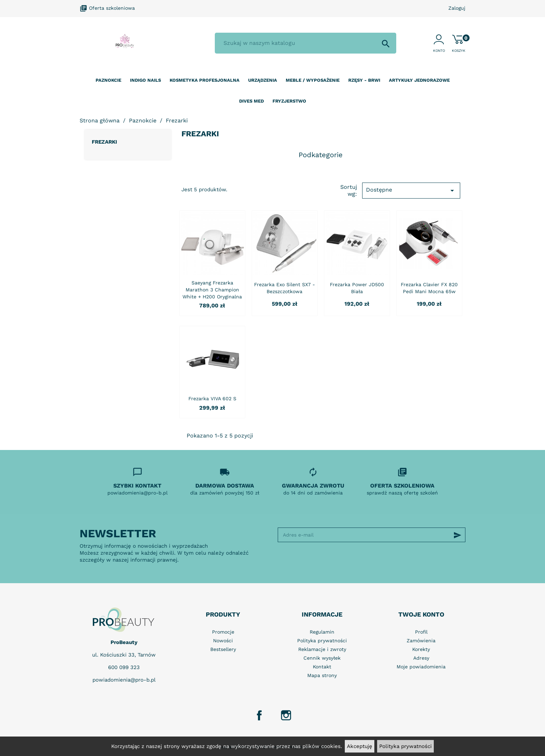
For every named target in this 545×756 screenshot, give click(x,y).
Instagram (286, 715)
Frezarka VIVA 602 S (212, 399)
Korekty (421, 649)
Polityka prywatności (405, 746)
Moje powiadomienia (421, 667)
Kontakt (322, 667)
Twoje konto (421, 614)
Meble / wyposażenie (313, 80)
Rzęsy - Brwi (364, 80)
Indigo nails (145, 80)
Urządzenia (263, 80)
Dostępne (411, 191)
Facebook (259, 715)
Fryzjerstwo (289, 101)
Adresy (421, 658)
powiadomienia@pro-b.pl (124, 680)
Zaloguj (457, 8)
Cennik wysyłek (322, 658)
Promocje (223, 632)
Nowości (223, 641)
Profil (421, 632)
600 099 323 (124, 667)
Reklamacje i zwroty (322, 649)
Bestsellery (223, 649)
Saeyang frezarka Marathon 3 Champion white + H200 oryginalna (212, 290)
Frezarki (104, 142)
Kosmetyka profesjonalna (205, 80)
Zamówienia (421, 641)
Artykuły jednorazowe (419, 80)
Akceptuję (360, 746)
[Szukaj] (306, 43)
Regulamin (322, 632)
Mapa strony (322, 675)
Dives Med (251, 101)
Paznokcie (108, 80)
